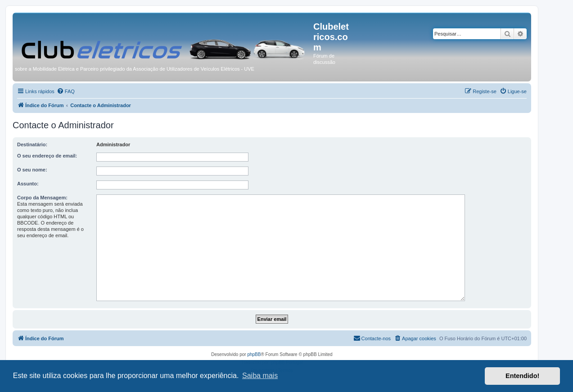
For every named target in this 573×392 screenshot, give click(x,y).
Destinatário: (32, 144)
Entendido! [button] (522, 376)
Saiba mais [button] (260, 376)
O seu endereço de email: (47, 156)
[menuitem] (66, 91)
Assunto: (28, 184)
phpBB (254, 354)
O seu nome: (32, 170)
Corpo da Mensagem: (42, 198)
